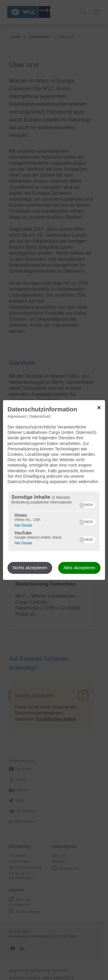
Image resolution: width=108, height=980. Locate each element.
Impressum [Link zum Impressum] (17, 416)
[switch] (87, 504)
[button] (82, 505)
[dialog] (54, 490)
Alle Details (23, 525)
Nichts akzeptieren (30, 568)
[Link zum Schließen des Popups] (99, 407)
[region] (54, 521)
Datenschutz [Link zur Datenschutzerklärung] (40, 416)
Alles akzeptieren (79, 568)
